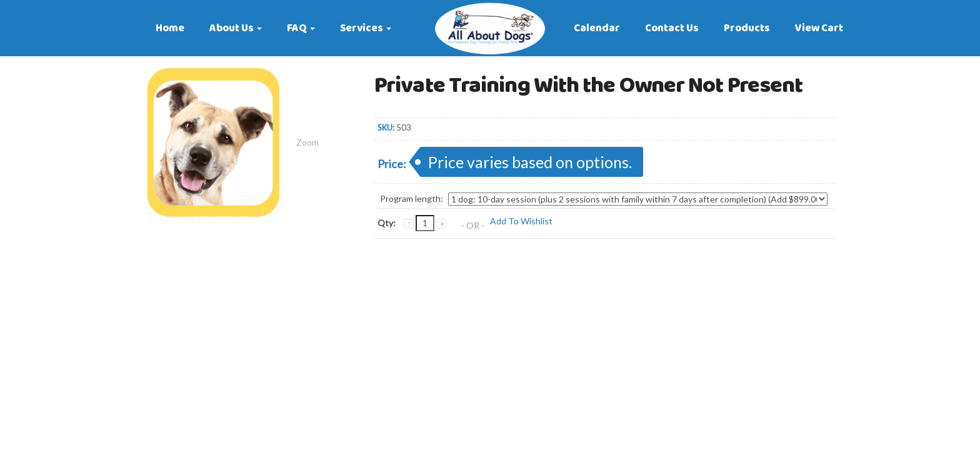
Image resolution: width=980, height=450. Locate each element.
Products (747, 28)
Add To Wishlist (521, 221)
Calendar (597, 28)
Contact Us (672, 28)
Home (170, 28)
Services (366, 28)
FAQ (301, 28)
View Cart (819, 28)
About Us (236, 28)
